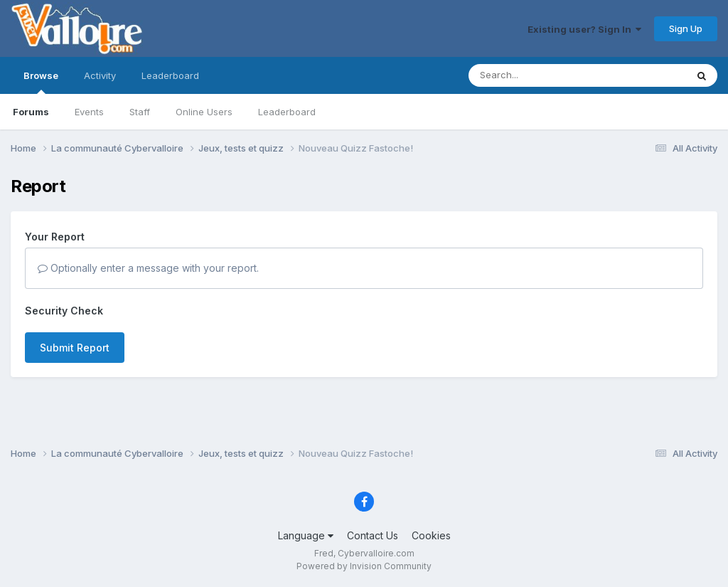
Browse (41, 82)
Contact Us (373, 535)
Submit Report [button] (75, 348)
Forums (31, 112)
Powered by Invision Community (364, 566)
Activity (100, 75)
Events (89, 112)
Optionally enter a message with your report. (148, 268)
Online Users (204, 112)
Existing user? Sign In (584, 29)
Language (306, 535)
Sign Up (686, 28)
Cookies (431, 535)
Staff (140, 112)
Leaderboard (287, 112)
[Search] (539, 75)
